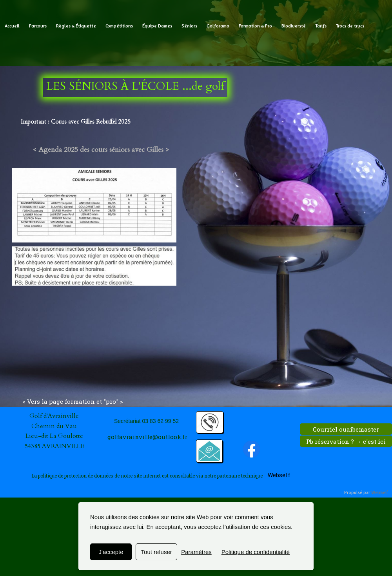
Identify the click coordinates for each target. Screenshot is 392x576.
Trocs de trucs (350, 26)
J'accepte (111, 552)
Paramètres (196, 552)
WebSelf (380, 493)
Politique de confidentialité (256, 552)
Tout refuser (157, 552)
